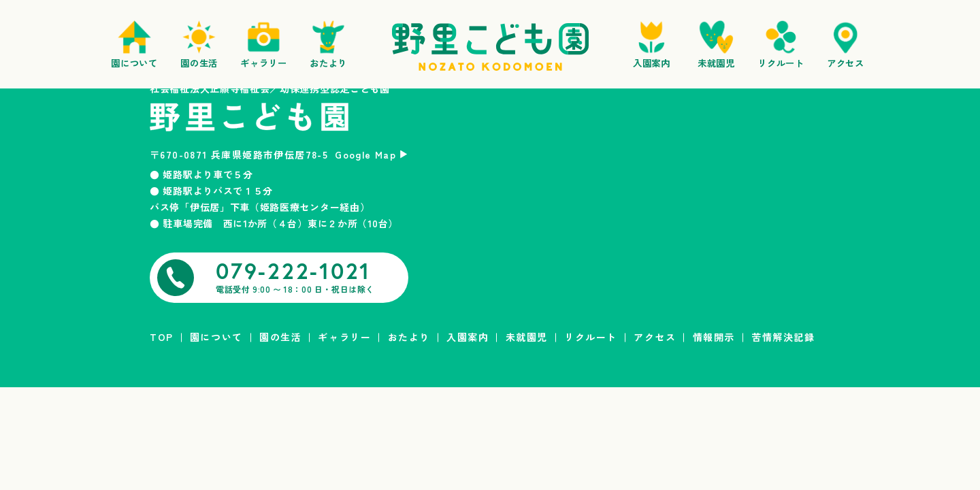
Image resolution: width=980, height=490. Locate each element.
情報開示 (714, 337)
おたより (409, 337)
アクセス (655, 337)
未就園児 (527, 337)
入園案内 (468, 337)
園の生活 (280, 337)
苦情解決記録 (783, 337)
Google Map (365, 154)
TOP (162, 337)
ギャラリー (344, 337)
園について (216, 337)
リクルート (591, 337)
